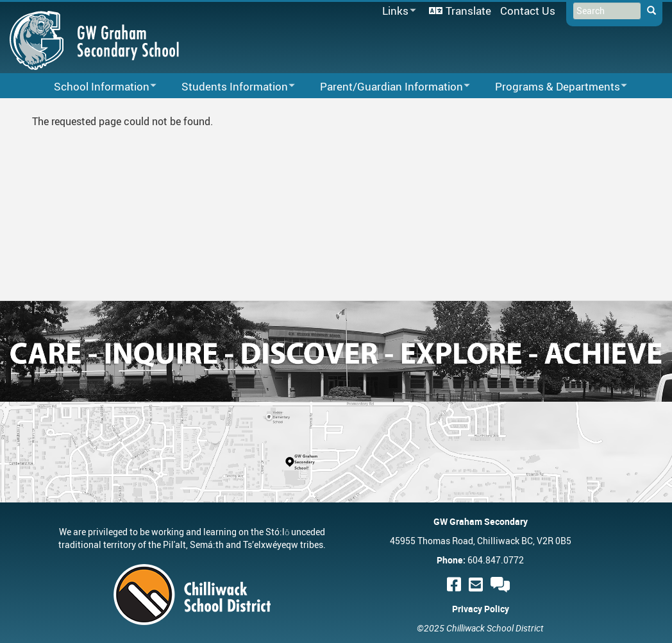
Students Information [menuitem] (230, 87)
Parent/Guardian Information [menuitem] (387, 87)
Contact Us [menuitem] (528, 11)
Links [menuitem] (397, 11)
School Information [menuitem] (97, 87)
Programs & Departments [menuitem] (553, 87)
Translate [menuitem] (468, 11)
